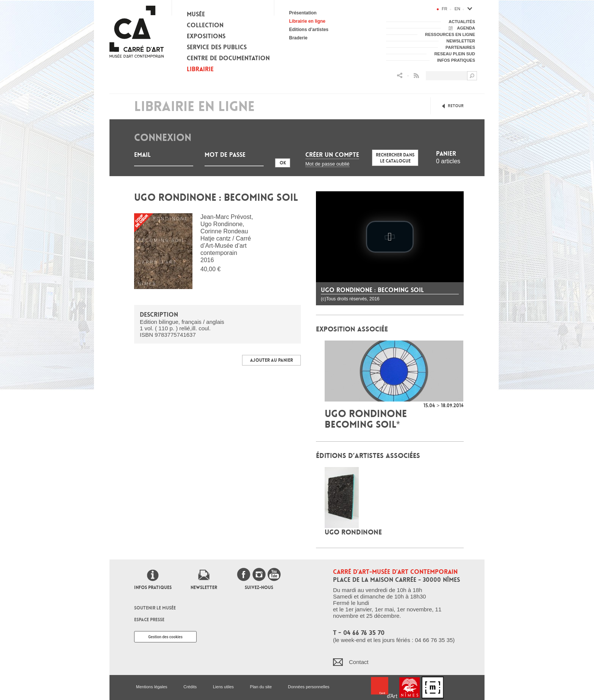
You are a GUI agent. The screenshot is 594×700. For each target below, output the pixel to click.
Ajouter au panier (271, 360)
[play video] (390, 237)
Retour (456, 106)
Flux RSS (416, 76)
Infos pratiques (153, 587)
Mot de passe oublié (327, 164)
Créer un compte (332, 155)
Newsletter (204, 587)
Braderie (298, 38)
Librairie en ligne (307, 21)
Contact (359, 662)
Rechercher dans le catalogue (395, 158)
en (457, 9)
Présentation (303, 13)
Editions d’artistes (309, 30)
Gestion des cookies (165, 637)
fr (445, 9)
